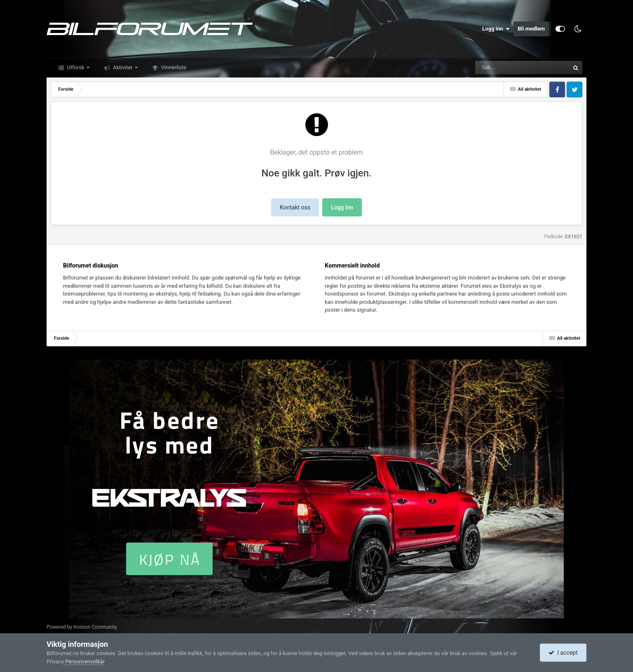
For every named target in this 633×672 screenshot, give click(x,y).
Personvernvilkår (85, 661)
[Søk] (502, 68)
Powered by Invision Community (82, 627)
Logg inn (496, 29)
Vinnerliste (173, 67)
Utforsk (76, 67)
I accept (563, 653)
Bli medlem (531, 29)
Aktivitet (123, 67)
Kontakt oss (295, 207)
